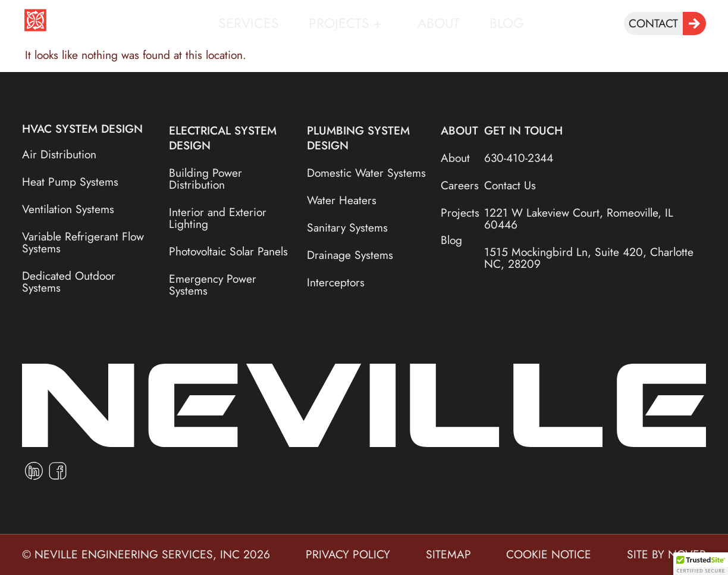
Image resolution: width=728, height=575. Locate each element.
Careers (457, 185)
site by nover (666, 554)
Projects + (348, 23)
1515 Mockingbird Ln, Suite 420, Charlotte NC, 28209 (589, 258)
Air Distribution (59, 154)
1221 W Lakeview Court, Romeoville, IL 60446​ (579, 218)
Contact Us (510, 185)
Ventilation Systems (68, 209)
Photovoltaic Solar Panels (228, 251)
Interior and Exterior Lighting (218, 218)
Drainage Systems (350, 255)
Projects (457, 212)
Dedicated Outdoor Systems (69, 282)
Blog (507, 23)
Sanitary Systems (347, 227)
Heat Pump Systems (70, 182)
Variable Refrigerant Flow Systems (83, 242)
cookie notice (549, 554)
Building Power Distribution (205, 179)
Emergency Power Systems (213, 285)
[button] (701, 564)
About (439, 23)
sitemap (448, 554)
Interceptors (336, 282)
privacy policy (348, 554)
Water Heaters (342, 200)
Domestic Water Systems (366, 173)
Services (249, 23)
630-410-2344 (519, 158)
